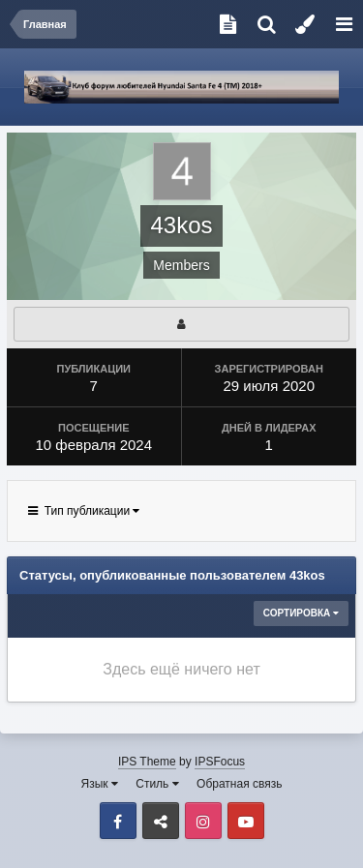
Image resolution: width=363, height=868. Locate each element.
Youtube (246, 821)
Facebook (118, 821)
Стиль (157, 784)
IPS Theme (147, 762)
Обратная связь (239, 784)
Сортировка (301, 613)
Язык (100, 784)
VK (161, 821)
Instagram (203, 821)
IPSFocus (220, 762)
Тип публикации (84, 511)
